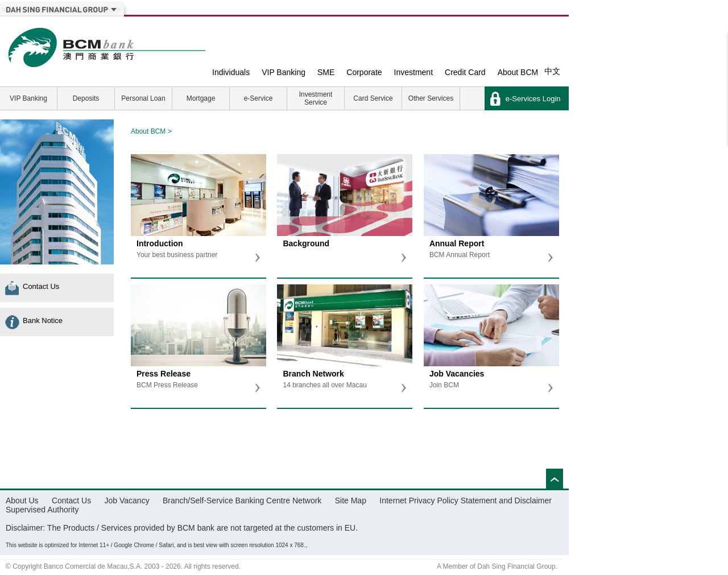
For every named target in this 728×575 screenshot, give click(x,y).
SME (326, 72)
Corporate (364, 72)
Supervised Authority (42, 510)
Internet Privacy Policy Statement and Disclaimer (466, 500)
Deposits (86, 98)
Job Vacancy (127, 500)
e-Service (258, 98)
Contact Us (41, 286)
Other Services (431, 98)
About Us (22, 500)
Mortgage (201, 98)
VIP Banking (284, 72)
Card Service (373, 98)
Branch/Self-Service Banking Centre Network (242, 500)
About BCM (518, 72)
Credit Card (465, 72)
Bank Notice (43, 320)
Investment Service (316, 98)
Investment (413, 72)
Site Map (351, 500)
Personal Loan (143, 98)
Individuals (231, 72)
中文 (552, 71)
